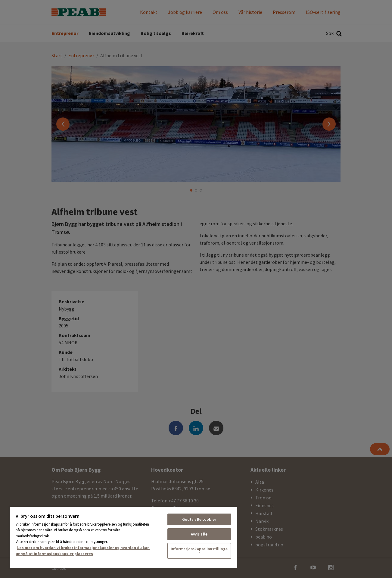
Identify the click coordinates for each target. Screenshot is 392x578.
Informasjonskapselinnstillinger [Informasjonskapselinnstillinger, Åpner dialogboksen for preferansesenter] (199, 551)
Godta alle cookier (199, 519)
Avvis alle (199, 534)
